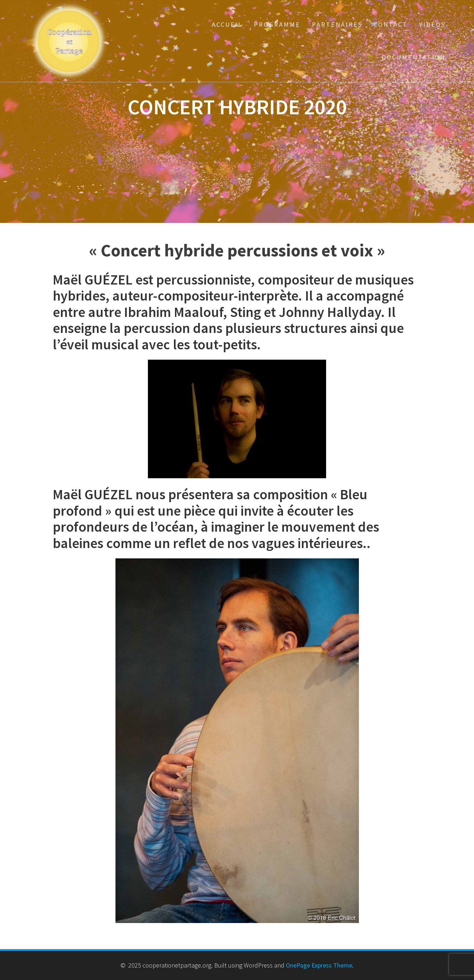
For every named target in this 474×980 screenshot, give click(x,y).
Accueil (227, 24)
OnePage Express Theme (319, 965)
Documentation (414, 57)
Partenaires (337, 24)
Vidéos (432, 24)
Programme (277, 24)
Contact (391, 24)
